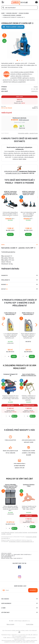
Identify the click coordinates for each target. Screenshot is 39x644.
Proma (36, 87)
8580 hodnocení (24, 120)
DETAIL (10, 234)
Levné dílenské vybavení (8, 532)
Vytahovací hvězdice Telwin (29, 485)
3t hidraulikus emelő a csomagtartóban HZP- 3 (21, 542)
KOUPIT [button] (15, 416)
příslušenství (6, 280)
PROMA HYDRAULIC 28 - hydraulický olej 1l (10, 314)
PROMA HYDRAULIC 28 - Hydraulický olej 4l (28, 314)
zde (19, 632)
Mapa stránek (10, 624)
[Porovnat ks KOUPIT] (6, 416)
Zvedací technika (24, 13)
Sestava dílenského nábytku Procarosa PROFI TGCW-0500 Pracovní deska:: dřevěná (10, 487)
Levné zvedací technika (21, 532)
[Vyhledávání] (19, 8)
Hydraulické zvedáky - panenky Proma (28, 133)
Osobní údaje (30, 624)
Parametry (5, 275)
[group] (10, 396)
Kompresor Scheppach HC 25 (10, 375)
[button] (14, 416)
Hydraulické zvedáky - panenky (12, 15)
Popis (3, 245)
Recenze (5, 285)
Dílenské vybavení (12, 13)
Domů (3, 13)
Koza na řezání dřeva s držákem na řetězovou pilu (29, 375)
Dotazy (4, 289)
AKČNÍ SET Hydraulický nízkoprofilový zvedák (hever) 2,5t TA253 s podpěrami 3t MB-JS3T (28, 194)
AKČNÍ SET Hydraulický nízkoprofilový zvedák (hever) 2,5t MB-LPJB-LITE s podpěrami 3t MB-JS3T (10, 194)
